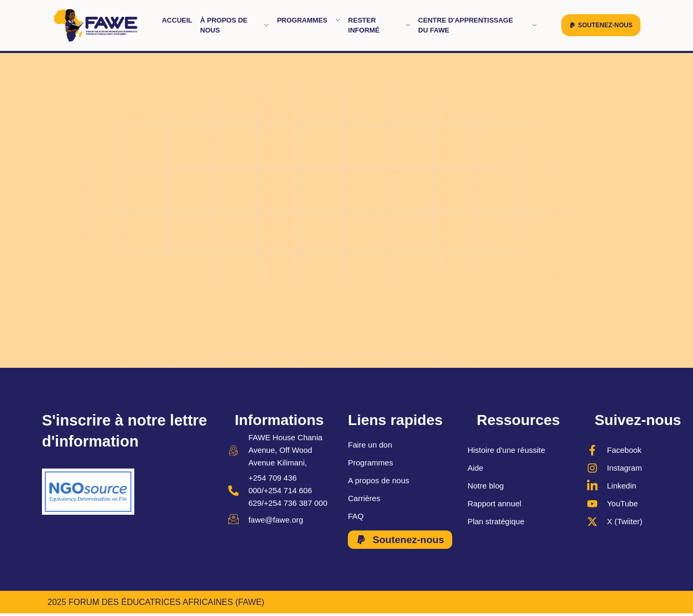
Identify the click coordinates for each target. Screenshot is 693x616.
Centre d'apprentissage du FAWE (478, 25)
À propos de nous (235, 25)
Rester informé (380, 25)
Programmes (309, 20)
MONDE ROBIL (616, 602)
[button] (601, 25)
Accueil (177, 20)
